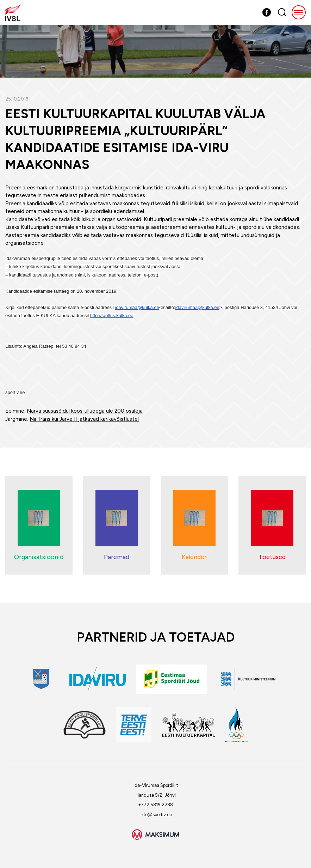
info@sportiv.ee (156, 815)
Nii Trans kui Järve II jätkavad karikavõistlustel (84, 419)
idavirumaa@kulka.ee (137, 307)
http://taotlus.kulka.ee (112, 315)
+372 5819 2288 (155, 805)
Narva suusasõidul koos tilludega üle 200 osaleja (85, 411)
